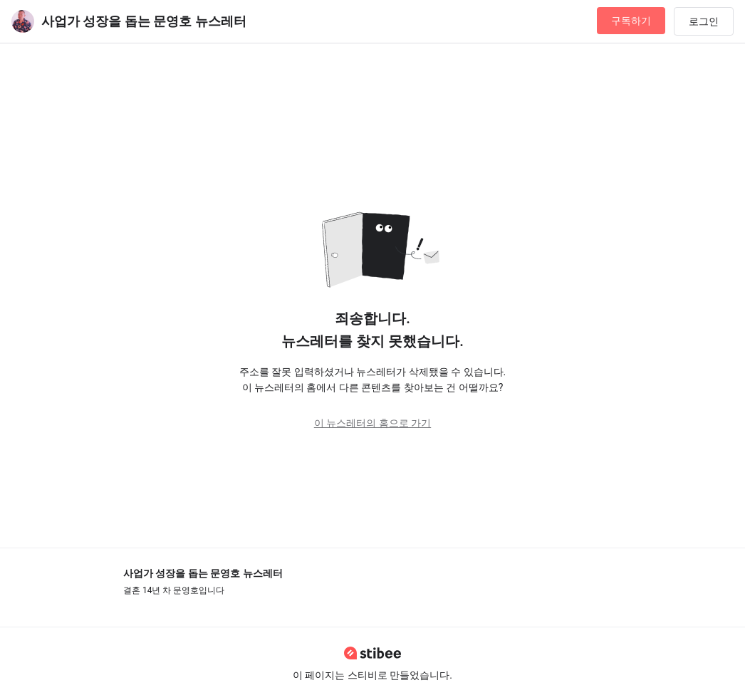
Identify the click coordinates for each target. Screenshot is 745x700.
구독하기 (631, 21)
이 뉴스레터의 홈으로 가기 (372, 423)
